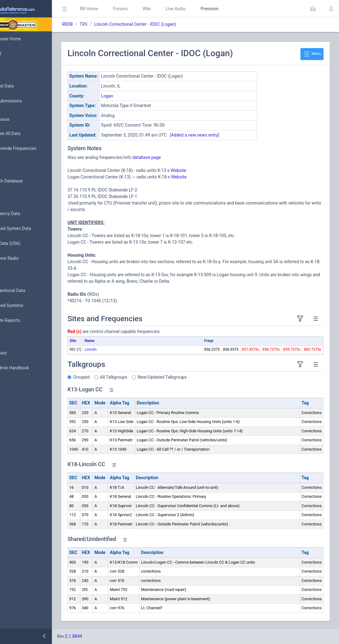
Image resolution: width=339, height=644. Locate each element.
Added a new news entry (222, 135)
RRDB (95, 24)
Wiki (174, 9)
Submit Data (21, 86)
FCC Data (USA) (24, 243)
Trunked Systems (25, 306)
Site (100, 341)
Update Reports (24, 321)
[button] (313, 9)
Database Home (24, 39)
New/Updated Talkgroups (190, 377)
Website (206, 170)
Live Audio (203, 9)
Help (13, 398)
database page (174, 157)
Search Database (25, 181)
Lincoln (118, 349)
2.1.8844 (101, 636)
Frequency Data (24, 214)
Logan (135, 96)
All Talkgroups (141, 377)
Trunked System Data (29, 229)
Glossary (17, 353)
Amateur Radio (23, 258)
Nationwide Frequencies (32, 149)
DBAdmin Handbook (28, 368)
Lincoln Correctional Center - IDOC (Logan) (163, 24)
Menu (312, 54)
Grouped (109, 377)
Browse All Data (24, 134)
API (12, 383)
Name (117, 341)
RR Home (116, 9)
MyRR (14, 54)
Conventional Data (26, 291)
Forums (148, 9)
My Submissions (25, 101)
